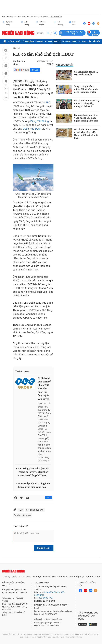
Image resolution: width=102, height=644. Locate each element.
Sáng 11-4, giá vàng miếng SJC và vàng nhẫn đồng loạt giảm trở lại (86, 89)
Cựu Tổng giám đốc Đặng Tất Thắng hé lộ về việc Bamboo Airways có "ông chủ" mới (34, 472)
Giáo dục (76, 41)
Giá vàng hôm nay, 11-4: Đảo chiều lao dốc (86, 73)
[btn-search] (48, 33)
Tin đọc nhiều (65, 65)
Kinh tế (57, 41)
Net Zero (49, 41)
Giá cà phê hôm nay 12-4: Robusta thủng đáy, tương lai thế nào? (87, 103)
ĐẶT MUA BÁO (56, 17)
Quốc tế (20, 41)
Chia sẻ (35, 70)
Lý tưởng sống (8, 23)
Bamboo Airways (22, 515)
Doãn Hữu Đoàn (32, 129)
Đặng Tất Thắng (40, 121)
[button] (6, 89)
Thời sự (11, 41)
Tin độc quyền (41, 23)
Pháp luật (87, 41)
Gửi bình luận (44, 548)
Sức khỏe (66, 41)
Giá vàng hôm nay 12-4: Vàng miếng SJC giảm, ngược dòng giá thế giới (86, 118)
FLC (48, 103)
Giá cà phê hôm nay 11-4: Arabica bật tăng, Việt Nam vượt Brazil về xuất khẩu (87, 134)
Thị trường (58, 23)
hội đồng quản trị (35, 510)
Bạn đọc (39, 41)
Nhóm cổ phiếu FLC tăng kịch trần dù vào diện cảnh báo (34, 485)
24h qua (72, 23)
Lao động (30, 41)
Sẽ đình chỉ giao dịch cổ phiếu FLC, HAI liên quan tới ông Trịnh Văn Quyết (44, 389)
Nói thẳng (25, 23)
